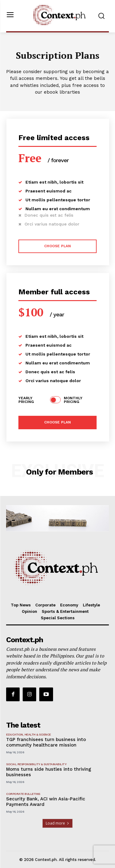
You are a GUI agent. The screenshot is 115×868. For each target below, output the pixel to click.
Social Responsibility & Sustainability (36, 764)
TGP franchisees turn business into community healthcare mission (46, 742)
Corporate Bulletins (23, 794)
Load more (57, 823)
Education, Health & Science (29, 734)
